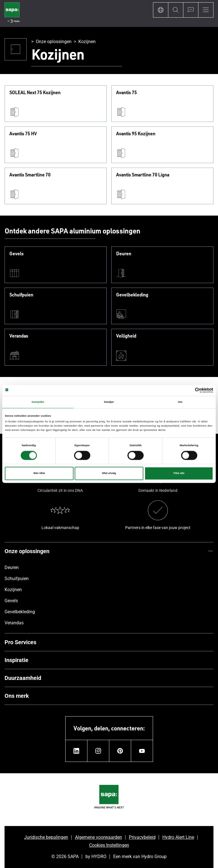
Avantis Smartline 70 (30, 175)
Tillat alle (179, 473)
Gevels (16, 254)
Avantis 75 (126, 93)
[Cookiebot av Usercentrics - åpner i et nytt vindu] (188, 390)
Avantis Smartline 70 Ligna (143, 175)
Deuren (124, 254)
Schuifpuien (21, 295)
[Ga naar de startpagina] (12, 13)
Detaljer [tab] (109, 402)
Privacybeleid (142, 837)
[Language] (161, 10)
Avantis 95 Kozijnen (136, 134)
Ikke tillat (39, 473)
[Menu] (206, 10)
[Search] (176, 10)
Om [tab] (180, 402)
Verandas (19, 336)
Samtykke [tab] (38, 402)
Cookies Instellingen (109, 845)
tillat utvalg (109, 473)
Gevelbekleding (132, 295)
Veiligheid (126, 336)
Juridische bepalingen (46, 837)
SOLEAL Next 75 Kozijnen (35, 93)
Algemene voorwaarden (98, 837)
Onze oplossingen (54, 42)
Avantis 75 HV (23, 134)
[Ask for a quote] (191, 10)
